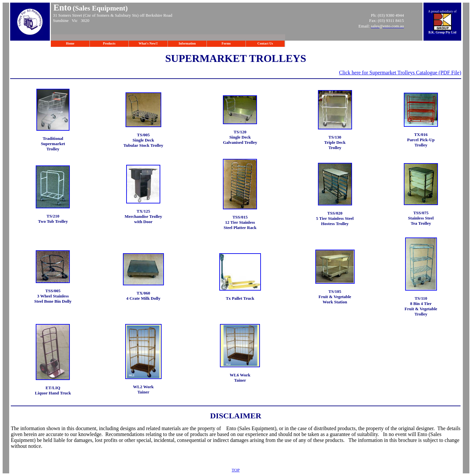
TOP (236, 470)
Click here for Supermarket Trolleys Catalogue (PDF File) (400, 73)
